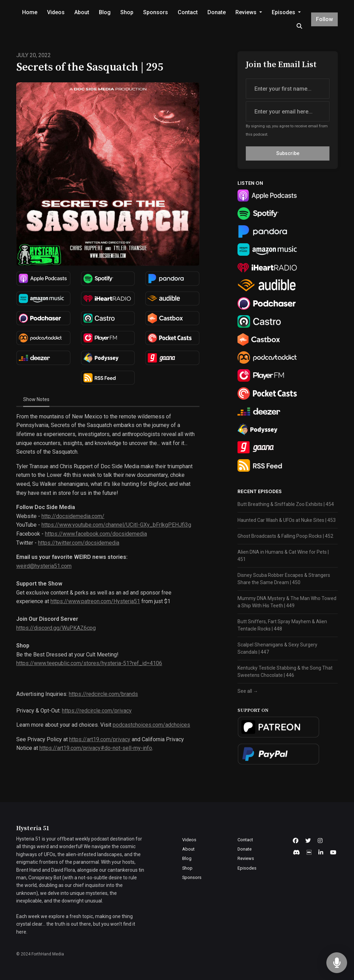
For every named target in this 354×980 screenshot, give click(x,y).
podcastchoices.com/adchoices (151, 725)
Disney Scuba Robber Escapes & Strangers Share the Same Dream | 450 (284, 579)
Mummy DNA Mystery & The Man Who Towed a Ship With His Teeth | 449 (287, 602)
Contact (188, 12)
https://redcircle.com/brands (103, 694)
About (82, 12)
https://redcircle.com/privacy (97, 711)
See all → (248, 691)
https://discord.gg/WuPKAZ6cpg (56, 628)
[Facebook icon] (296, 841)
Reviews (247, 12)
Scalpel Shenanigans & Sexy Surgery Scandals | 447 (277, 648)
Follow (324, 19)
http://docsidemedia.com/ (73, 516)
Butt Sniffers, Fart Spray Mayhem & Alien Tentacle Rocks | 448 (282, 625)
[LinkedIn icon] (321, 853)
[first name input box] (288, 89)
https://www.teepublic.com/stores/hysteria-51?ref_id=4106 (89, 663)
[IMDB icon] (309, 853)
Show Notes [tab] (36, 399)
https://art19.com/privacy (100, 739)
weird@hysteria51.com (44, 566)
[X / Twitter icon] (308, 841)
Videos (56, 12)
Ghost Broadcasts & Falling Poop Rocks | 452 (285, 536)
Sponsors (156, 12)
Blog (105, 12)
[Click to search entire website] (299, 26)
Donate (217, 12)
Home (30, 12)
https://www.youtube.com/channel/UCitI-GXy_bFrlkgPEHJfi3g (116, 525)
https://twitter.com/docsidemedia (79, 543)
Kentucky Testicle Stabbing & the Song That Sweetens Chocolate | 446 (285, 672)
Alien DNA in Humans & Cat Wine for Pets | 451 (283, 556)
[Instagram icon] (320, 841)
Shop (127, 12)
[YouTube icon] (333, 853)
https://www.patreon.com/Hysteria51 (95, 601)
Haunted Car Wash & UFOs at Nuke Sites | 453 (287, 520)
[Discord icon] (296, 853)
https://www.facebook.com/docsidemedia (96, 534)
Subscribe (288, 153)
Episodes (284, 12)
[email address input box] (288, 111)
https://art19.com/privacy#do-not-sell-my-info (96, 748)
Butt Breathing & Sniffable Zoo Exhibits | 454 (286, 504)
